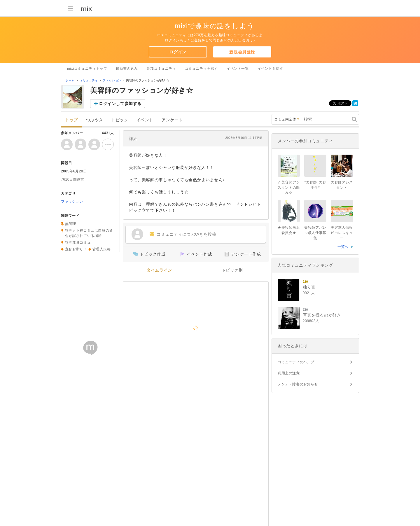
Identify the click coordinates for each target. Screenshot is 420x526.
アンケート (172, 120)
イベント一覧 (238, 69)
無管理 (71, 224)
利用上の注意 (289, 373)
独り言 (309, 287)
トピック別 (232, 270)
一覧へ (343, 247)
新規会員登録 (242, 52)
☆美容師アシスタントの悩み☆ (289, 188)
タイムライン (159, 270)
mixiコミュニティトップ (87, 69)
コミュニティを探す (201, 69)
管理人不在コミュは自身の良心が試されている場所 (89, 233)
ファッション (112, 80)
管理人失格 (102, 249)
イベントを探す (270, 69)
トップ (71, 120)
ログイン (178, 52)
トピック (120, 120)
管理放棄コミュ (78, 242)
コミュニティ (89, 80)
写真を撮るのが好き (322, 315)
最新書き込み (127, 69)
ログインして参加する (120, 104)
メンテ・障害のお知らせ (298, 384)
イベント (145, 120)
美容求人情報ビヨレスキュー (342, 233)
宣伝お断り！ (76, 249)
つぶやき (94, 120)
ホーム (70, 80)
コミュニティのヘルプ (296, 362)
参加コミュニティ (161, 69)
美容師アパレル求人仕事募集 (315, 233)
